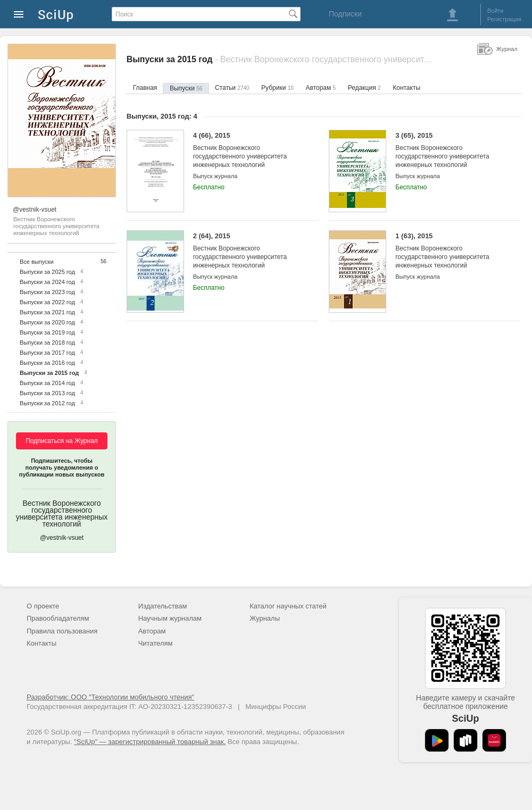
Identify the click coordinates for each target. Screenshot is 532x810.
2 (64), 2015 (248, 251)
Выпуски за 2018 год (47, 343)
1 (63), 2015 (450, 251)
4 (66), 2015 (248, 150)
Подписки (345, 14)
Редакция (364, 88)
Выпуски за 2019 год (47, 332)
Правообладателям (58, 618)
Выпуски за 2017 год (47, 353)
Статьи (232, 88)
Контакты (406, 88)
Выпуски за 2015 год (49, 373)
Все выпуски (37, 262)
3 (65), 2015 (450, 150)
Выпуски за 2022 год (47, 302)
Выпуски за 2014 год (47, 383)
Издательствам (163, 606)
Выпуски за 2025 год (47, 272)
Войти (496, 11)
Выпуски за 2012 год (47, 403)
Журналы (265, 618)
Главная (145, 88)
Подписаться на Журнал (62, 441)
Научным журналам (170, 618)
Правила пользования (62, 631)
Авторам (321, 88)
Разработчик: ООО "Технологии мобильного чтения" (110, 697)
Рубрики (277, 88)
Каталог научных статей (288, 606)
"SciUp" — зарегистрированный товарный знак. (150, 742)
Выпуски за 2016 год (47, 363)
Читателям (156, 643)
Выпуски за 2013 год (47, 393)
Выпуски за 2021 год (47, 312)
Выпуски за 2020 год (47, 322)
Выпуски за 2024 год (47, 282)
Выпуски (186, 88)
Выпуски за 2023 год (47, 292)
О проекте (43, 606)
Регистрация (504, 19)
